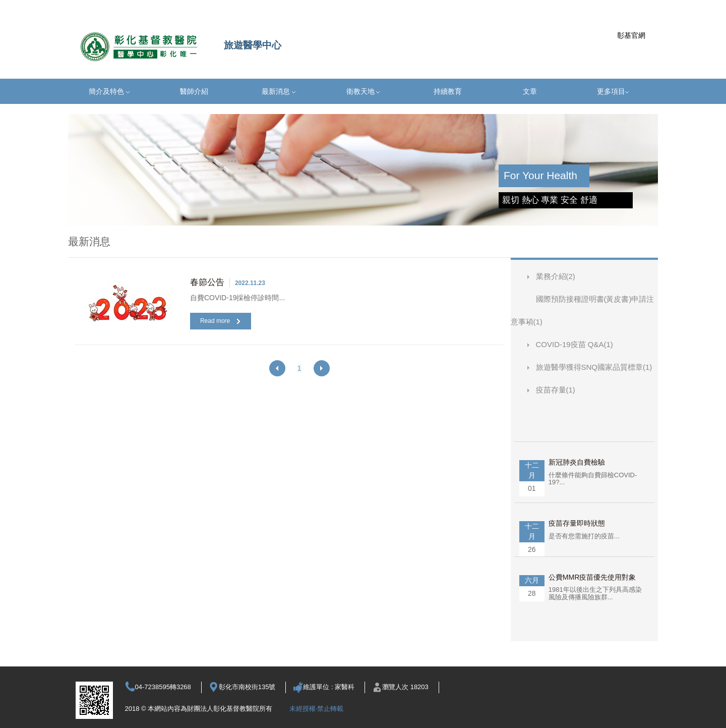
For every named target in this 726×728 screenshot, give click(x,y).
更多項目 (613, 91)
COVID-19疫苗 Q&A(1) (574, 344)
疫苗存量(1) (556, 390)
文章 (530, 91)
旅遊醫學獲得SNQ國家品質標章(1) (594, 367)
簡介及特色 (109, 91)
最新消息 (279, 91)
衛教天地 (363, 91)
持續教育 (448, 91)
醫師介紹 (194, 91)
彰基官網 (631, 35)
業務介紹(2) (556, 276)
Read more (220, 321)
